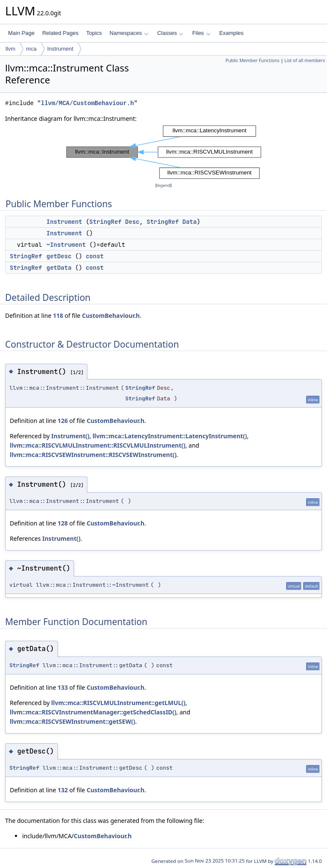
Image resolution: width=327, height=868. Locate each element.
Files (201, 33)
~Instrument (66, 245)
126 (63, 421)
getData (59, 268)
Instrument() (70, 436)
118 (58, 316)
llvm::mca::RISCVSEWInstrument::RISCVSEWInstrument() (93, 455)
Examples (231, 33)
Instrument (60, 49)
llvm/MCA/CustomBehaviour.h (87, 103)
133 (63, 687)
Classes (170, 33)
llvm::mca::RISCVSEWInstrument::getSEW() (72, 721)
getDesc (59, 256)
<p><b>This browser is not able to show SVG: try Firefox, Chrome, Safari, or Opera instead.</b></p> (164, 152)
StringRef (106, 222)
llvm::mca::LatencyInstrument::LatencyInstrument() (170, 436)
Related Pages (60, 33)
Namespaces (129, 33)
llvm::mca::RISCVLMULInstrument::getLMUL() (118, 703)
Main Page (21, 33)
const (95, 256)
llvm (10, 49)
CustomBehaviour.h (111, 316)
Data (189, 222)
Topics (94, 33)
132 (63, 790)
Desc (132, 222)
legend (163, 185)
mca (31, 49)
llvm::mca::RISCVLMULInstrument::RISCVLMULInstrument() (98, 445)
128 (63, 523)
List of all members (305, 60)
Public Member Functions (252, 60)
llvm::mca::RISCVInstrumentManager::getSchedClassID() (93, 712)
